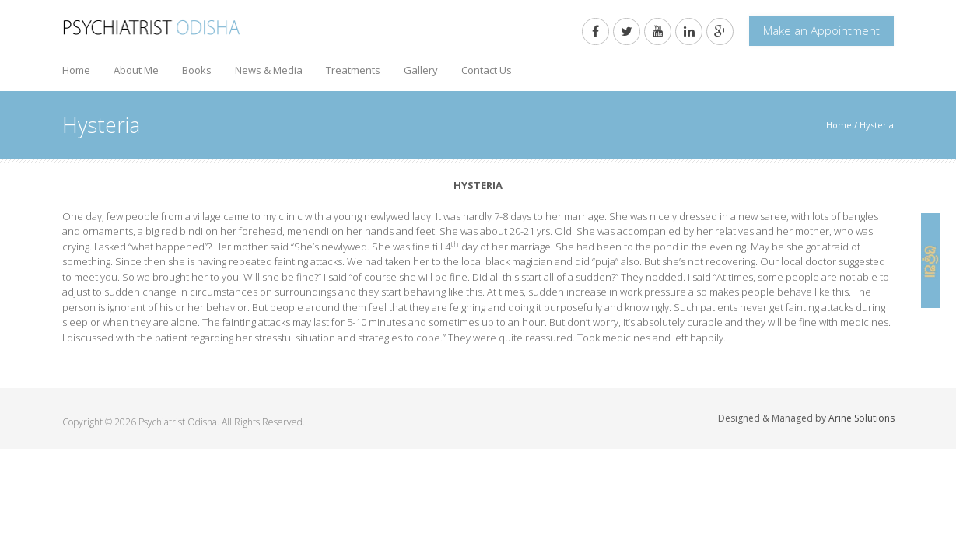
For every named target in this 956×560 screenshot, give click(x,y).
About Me (136, 70)
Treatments (353, 70)
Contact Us (487, 70)
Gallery (421, 70)
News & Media (269, 70)
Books (197, 70)
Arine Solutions (861, 418)
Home (76, 70)
